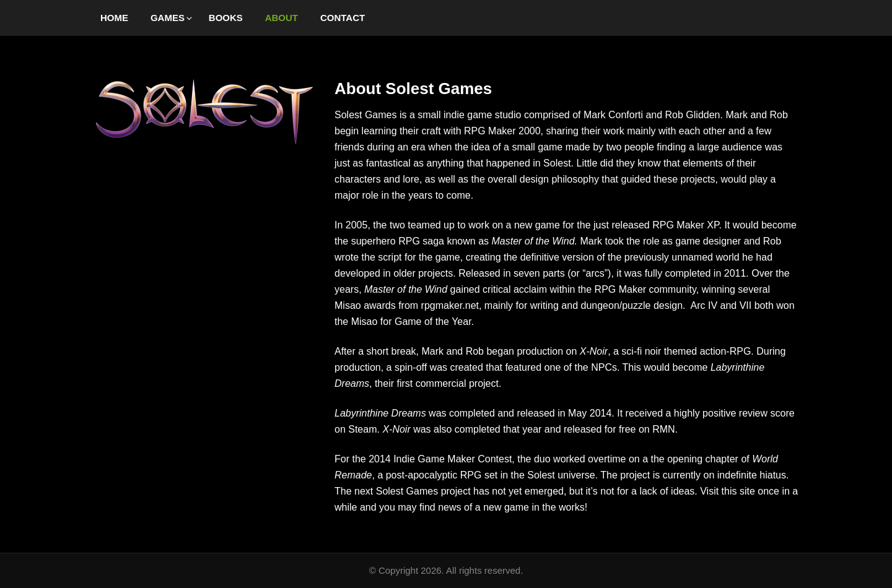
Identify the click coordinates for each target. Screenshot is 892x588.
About (282, 18)
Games (172, 18)
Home (114, 18)
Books (226, 18)
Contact (343, 18)
